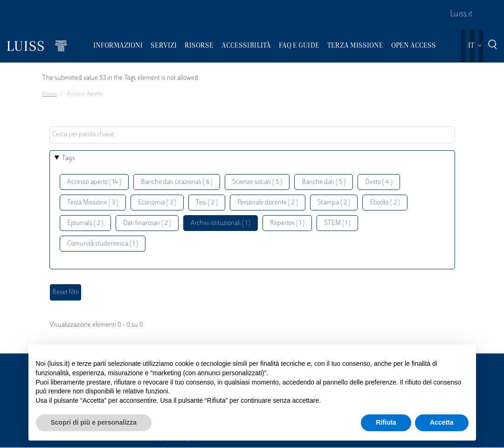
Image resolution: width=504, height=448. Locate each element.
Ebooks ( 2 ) (385, 203)
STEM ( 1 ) (337, 223)
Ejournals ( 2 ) (85, 223)
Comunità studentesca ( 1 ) (103, 244)
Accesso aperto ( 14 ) (94, 182)
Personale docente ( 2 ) (268, 203)
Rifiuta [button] (386, 422)
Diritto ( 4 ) (379, 182)
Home (50, 94)
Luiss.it (461, 14)
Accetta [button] (442, 422)
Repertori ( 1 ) (287, 223)
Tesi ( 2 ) (207, 203)
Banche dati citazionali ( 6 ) (177, 182)
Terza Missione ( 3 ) (93, 203)
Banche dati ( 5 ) (324, 182)
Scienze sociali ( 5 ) (257, 182)
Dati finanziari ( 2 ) (147, 223)
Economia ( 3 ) (157, 203)
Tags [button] (69, 158)
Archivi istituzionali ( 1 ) (221, 223)
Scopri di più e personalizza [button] (94, 422)
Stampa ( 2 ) (334, 203)
